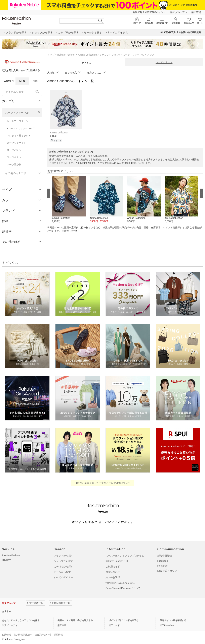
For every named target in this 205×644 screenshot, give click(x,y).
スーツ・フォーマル (17, 113)
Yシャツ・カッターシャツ (21, 128)
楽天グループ (177, 12)
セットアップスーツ (18, 121)
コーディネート (164, 62)
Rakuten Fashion (66, 55)
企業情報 (6, 635)
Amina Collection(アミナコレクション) (99, 55)
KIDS (36, 81)
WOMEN (9, 81)
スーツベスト (14, 157)
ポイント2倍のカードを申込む (124, 620)
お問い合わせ (113, 572)
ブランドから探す (64, 556)
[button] (69, 200)
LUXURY (6, 560)
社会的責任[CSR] (43, 635)
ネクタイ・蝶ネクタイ (19, 136)
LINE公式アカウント (168, 571)
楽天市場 (196, 12)
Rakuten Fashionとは (117, 561)
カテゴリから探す (64, 567)
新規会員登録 (165, 556)
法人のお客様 (113, 577)
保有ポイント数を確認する (173, 620)
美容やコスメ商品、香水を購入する (75, 620)
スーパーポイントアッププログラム (125, 556)
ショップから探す (64, 561)
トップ (51, 55)
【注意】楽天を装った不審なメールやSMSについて (103, 483)
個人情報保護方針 (23, 635)
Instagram (163, 566)
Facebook (163, 561)
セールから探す (62, 572)
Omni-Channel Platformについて (123, 588)
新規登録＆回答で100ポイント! (149, 12)
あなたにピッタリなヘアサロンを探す (21, 620)
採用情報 (58, 635)
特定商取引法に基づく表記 (120, 583)
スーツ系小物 (14, 165)
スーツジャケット (16, 143)
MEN (22, 81)
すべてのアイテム (64, 577)
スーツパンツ (14, 150)
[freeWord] (22, 92)
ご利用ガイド (113, 567)
